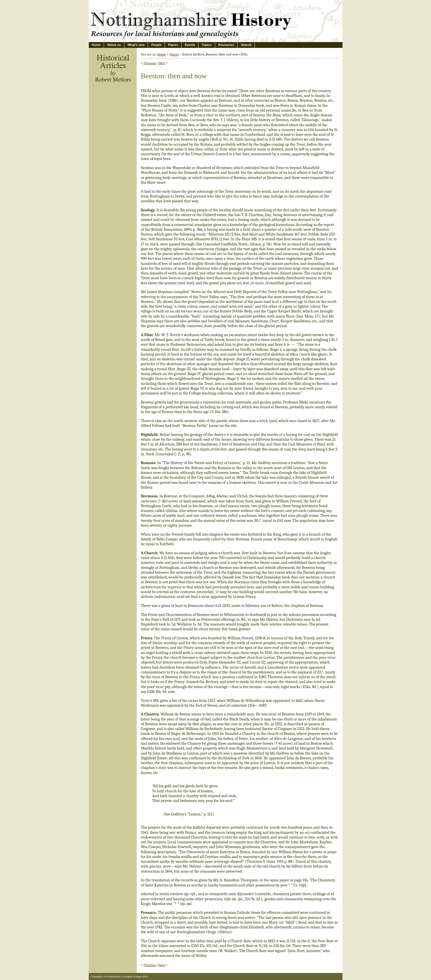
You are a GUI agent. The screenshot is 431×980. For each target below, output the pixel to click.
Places (173, 45)
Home (96, 45)
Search (246, 45)
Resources (226, 45)
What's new (136, 45)
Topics (206, 45)
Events (190, 45)
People (156, 45)
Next (162, 63)
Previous (150, 63)
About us (114, 45)
